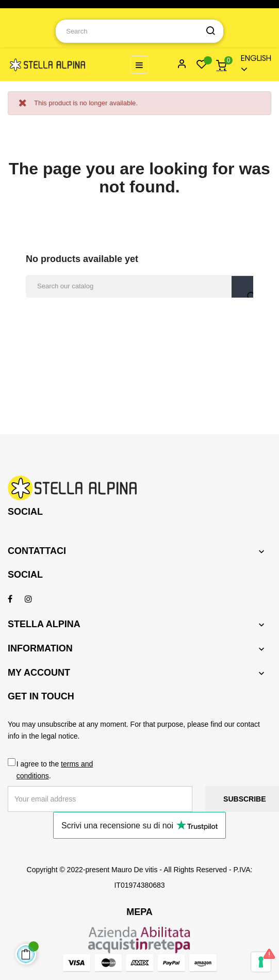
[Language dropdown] (251, 65)
